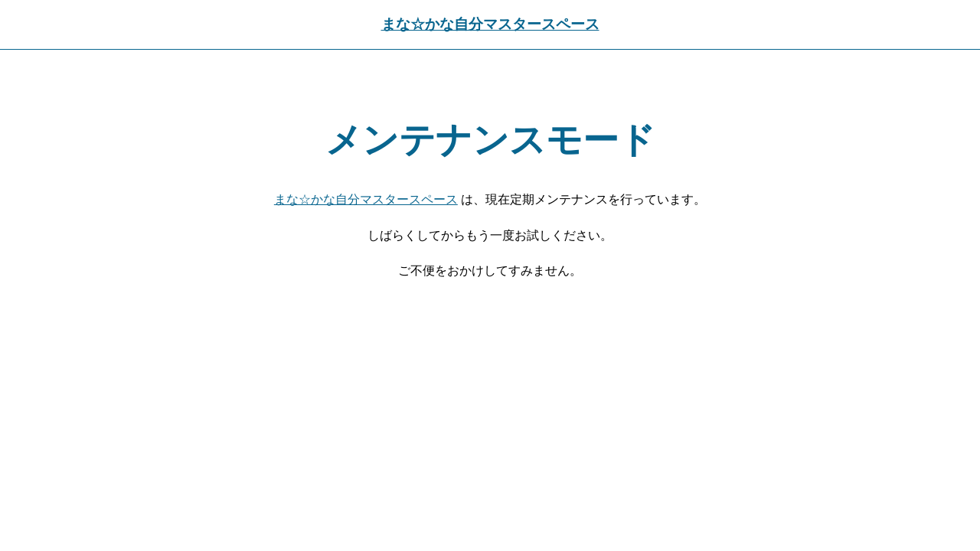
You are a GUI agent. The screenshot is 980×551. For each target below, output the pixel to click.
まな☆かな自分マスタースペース (490, 24)
